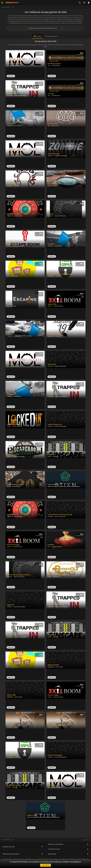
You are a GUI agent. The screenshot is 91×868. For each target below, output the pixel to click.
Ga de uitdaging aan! (15, 485)
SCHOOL (10, 124)
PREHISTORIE (11, 695)
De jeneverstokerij (14, 424)
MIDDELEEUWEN (53, 665)
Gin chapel (52, 635)
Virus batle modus (14, 154)
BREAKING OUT (56, 577)
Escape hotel (53, 124)
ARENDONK (10, 186)
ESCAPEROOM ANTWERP (19, 456)
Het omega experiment (57, 725)
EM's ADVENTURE (54, 184)
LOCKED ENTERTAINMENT (60, 366)
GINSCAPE (56, 456)
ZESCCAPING (17, 186)
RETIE (49, 186)
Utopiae (51, 214)
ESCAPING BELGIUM (57, 547)
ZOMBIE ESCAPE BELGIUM (61, 156)
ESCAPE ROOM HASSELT (18, 246)
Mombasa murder (14, 785)
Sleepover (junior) (14, 635)
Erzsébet (51, 545)
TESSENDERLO (51, 276)
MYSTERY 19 (58, 336)
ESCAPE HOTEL (55, 126)
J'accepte (46, 865)
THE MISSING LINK (56, 66)
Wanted (10, 364)
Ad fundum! (52, 785)
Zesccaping (11, 184)
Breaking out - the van (56, 575)
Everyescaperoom (6, 7)
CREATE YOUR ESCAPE (60, 216)
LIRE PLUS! (52, 76)
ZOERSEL (9, 456)
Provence (51, 455)
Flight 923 (10, 605)
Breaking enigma (54, 64)
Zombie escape (54, 154)
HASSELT (9, 246)
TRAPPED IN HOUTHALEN (20, 96)
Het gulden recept (55, 334)
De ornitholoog (13, 755)
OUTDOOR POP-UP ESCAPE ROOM (60, 515)
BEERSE (8, 487)
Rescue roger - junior (56, 605)
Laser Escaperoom (55, 424)
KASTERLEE (50, 216)
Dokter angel (12, 244)
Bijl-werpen (52, 364)
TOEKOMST (11, 515)
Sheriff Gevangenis (55, 755)
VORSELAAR (10, 727)
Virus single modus (14, 64)
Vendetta (10, 274)
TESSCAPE (59, 276)
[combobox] (84, 3)
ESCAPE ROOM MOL (15, 66)
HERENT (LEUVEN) (52, 487)
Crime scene (52, 394)
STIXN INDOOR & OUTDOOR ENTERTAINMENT (69, 487)
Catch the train (53, 485)
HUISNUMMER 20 (16, 487)
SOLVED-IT (17, 727)
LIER (8, 276)
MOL (8, 66)
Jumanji (51, 94)
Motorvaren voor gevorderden (18, 575)
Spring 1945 (52, 304)
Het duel (10, 725)
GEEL (49, 66)
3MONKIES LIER (14, 276)
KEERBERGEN (10, 216)
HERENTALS (50, 156)
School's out (12, 665)
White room (32, 815)
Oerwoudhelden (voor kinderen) (60, 274)
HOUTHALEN (10, 96)
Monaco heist (53, 695)
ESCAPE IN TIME (18, 216)
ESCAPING (54, 186)
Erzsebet (10, 304)
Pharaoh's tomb (13, 545)
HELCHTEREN (51, 336)
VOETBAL (51, 244)
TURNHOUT (10, 126)
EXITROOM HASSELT (58, 306)
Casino (9, 334)
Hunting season (13, 455)
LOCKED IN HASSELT (17, 426)
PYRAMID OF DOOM (14, 214)
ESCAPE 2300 (17, 126)
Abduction (11, 94)
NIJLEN (49, 577)
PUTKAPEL (50, 366)
